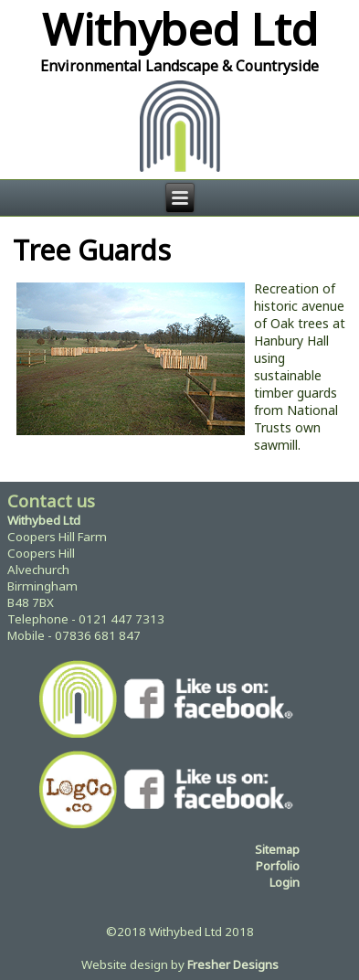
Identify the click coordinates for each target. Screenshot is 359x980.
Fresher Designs (233, 964)
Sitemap (277, 849)
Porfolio (278, 866)
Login (285, 882)
